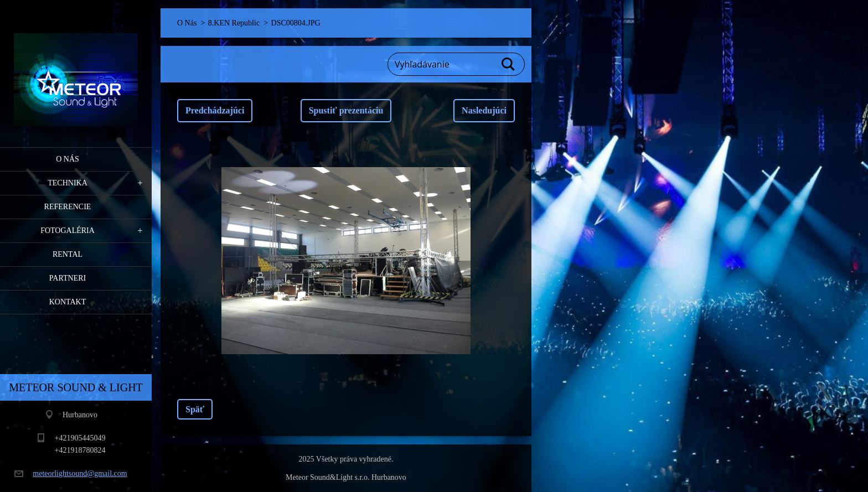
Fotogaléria (68, 231)
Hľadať (509, 64)
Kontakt (68, 302)
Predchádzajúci (215, 110)
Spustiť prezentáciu (346, 110)
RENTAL (68, 254)
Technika (68, 183)
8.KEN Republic (234, 23)
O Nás (68, 159)
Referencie (68, 207)
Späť (195, 409)
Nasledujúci (484, 110)
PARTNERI (68, 278)
